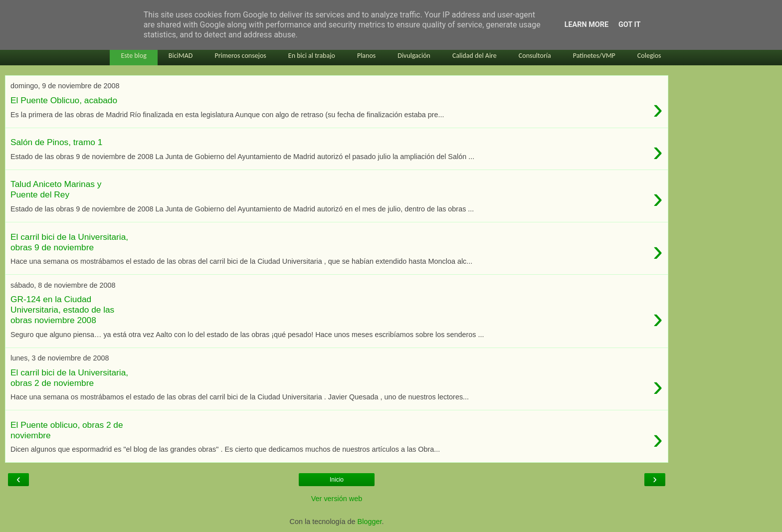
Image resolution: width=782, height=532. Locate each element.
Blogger (370, 522)
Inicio (337, 480)
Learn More (586, 25)
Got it (629, 25)
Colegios (649, 56)
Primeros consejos (240, 56)
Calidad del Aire (475, 56)
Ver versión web (337, 499)
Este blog (133, 56)
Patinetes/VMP (594, 56)
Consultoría (535, 56)
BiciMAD (181, 56)
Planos (366, 56)
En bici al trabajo (312, 56)
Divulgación (414, 56)
